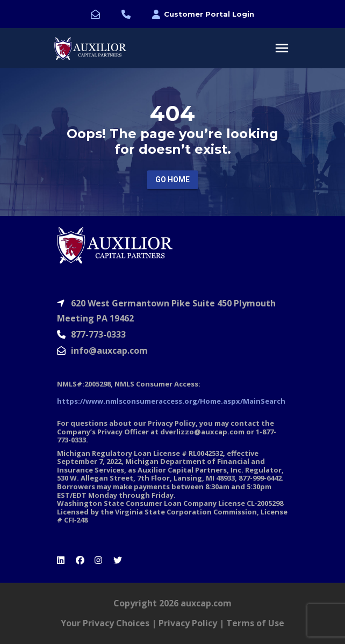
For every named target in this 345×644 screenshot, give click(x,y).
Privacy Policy (188, 623)
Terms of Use (255, 623)
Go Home (172, 180)
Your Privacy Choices (105, 623)
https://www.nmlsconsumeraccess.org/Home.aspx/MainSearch (171, 401)
